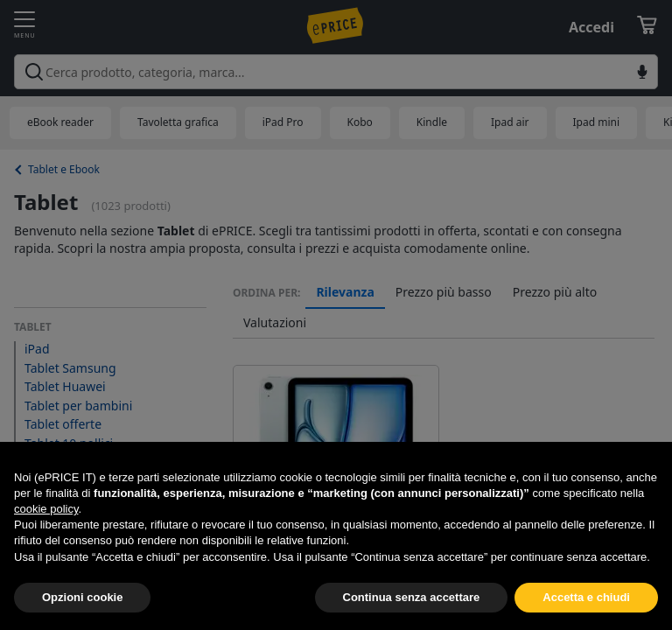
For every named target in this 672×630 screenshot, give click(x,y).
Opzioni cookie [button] (82, 597)
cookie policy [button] (46, 509)
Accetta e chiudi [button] (586, 597)
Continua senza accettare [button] (412, 597)
